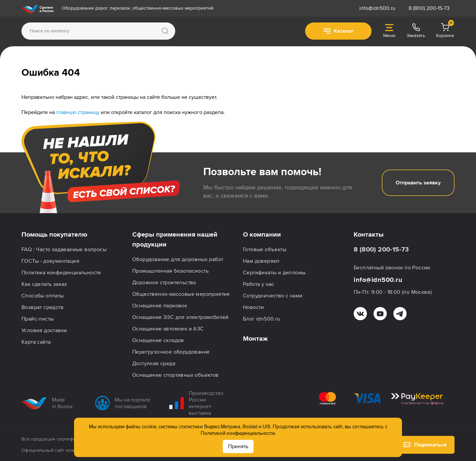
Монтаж (255, 339)
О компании (262, 235)
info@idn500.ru (377, 8)
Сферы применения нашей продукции (175, 240)
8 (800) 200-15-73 (429, 8)
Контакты (369, 235)
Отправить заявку (418, 183)
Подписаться (425, 445)
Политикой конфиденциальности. (238, 433)
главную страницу (78, 112)
